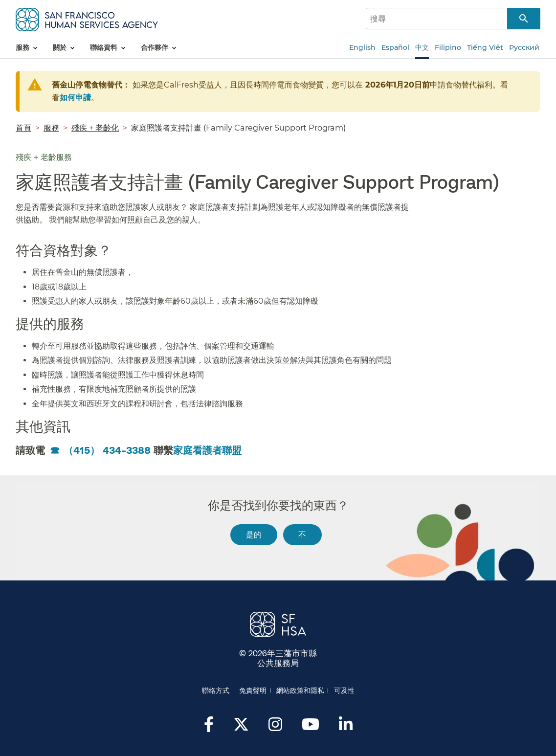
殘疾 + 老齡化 (95, 128)
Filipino (448, 47)
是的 (254, 534)
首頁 (23, 128)
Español (395, 47)
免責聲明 (253, 690)
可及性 (344, 690)
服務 (51, 128)
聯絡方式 (216, 690)
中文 (422, 47)
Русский (524, 47)
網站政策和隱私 (300, 690)
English (362, 47)
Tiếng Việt (485, 47)
